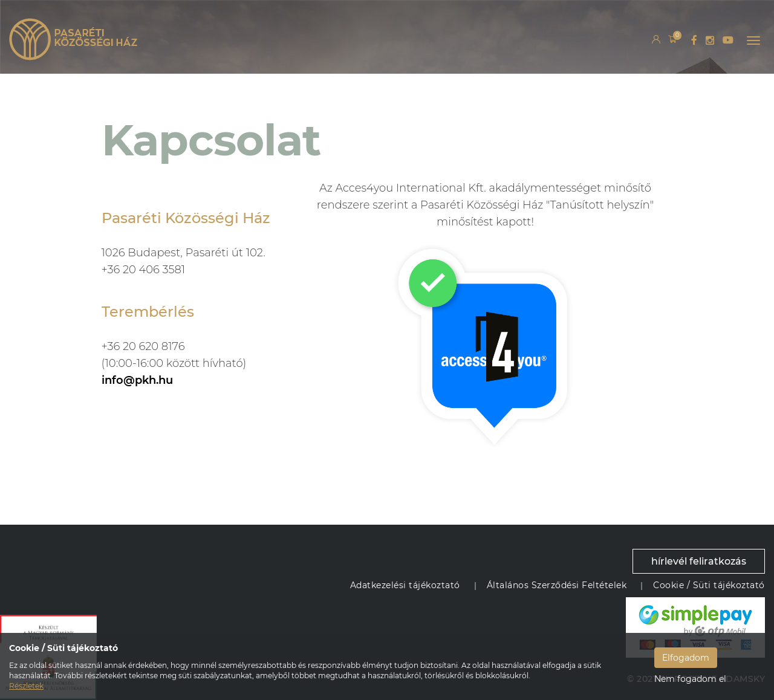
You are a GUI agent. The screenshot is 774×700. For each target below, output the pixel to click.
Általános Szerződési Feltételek (557, 585)
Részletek (26, 686)
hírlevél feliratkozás (699, 561)
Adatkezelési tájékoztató (405, 585)
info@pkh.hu (137, 380)
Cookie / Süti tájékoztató (709, 585)
